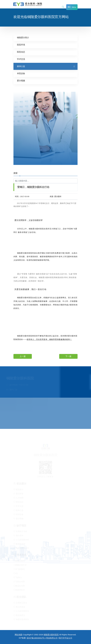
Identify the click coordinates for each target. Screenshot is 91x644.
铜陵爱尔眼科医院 (51, 635)
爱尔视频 (21, 80)
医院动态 (21, 52)
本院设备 (21, 73)
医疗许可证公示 (66, 638)
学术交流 (21, 59)
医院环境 (21, 45)
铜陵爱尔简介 (23, 37)
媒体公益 (21, 66)
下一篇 (68, 356)
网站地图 (18, 635)
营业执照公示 (52, 638)
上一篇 (23, 356)
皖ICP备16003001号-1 (36, 638)
